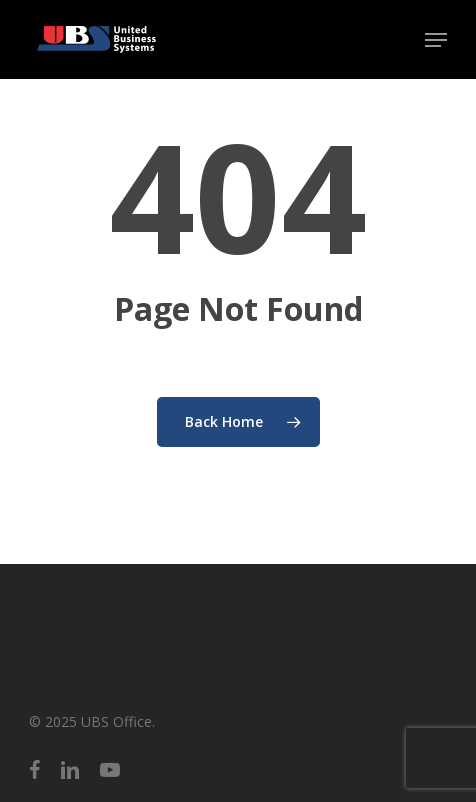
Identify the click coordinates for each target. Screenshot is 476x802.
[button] (436, 40)
